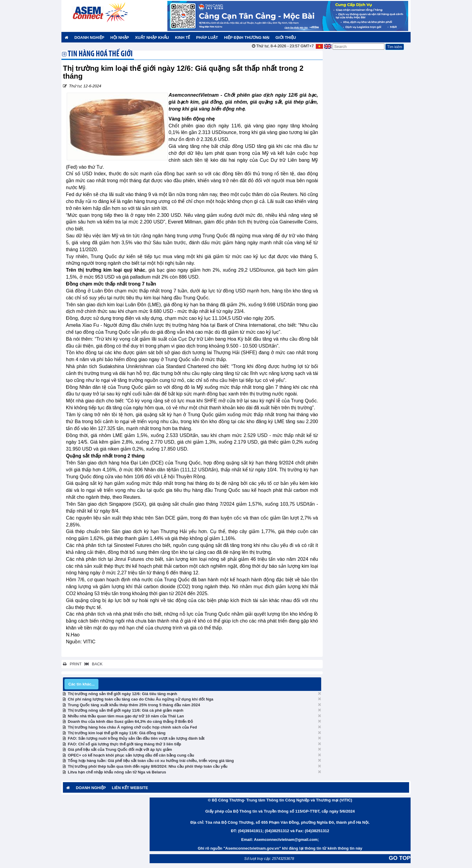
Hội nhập (120, 37)
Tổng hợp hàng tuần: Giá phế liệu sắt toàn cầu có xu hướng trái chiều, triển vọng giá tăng (151, 761)
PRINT (72, 664)
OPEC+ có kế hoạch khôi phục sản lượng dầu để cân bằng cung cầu (131, 755)
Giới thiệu (286, 37)
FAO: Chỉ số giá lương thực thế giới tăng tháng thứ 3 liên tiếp (124, 744)
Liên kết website (130, 788)
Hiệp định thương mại (247, 37)
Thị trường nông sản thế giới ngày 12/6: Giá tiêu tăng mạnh (122, 694)
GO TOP (400, 858)
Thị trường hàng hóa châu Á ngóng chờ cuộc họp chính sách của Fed (132, 727)
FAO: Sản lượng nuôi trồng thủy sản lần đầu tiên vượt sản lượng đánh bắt (136, 738)
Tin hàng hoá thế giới (100, 55)
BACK (92, 664)
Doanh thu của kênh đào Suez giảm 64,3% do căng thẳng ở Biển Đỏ (130, 721)
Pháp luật (207, 37)
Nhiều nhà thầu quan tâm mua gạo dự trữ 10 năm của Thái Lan (126, 716)
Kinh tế (182, 37)
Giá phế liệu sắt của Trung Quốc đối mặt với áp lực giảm (120, 749)
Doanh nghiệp (89, 37)
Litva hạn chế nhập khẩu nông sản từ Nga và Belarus (117, 772)
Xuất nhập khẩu (152, 37)
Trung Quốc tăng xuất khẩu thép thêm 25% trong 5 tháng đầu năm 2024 (134, 705)
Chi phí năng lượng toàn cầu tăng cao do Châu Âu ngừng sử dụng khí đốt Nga (140, 699)
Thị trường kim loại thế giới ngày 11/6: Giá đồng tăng (116, 733)
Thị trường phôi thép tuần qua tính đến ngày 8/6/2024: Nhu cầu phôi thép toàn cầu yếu (147, 766)
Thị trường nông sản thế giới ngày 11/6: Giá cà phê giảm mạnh (126, 710)
